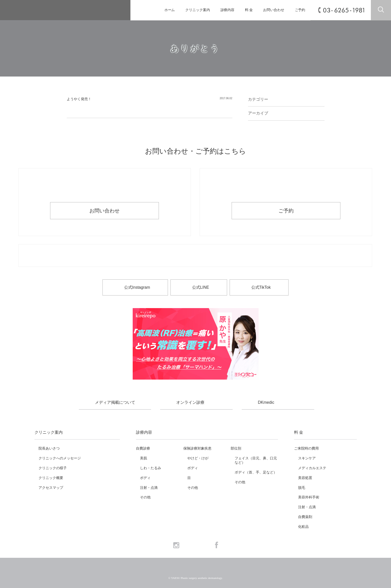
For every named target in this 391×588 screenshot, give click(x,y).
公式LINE (201, 287)
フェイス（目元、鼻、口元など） (256, 460)
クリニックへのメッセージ (60, 458)
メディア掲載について (115, 402)
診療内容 (228, 10)
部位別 (236, 448)
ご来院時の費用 (306, 448)
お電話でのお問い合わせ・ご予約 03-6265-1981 (195, 256)
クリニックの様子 (53, 468)
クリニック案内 (198, 10)
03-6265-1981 (344, 10)
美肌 (144, 458)
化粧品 (303, 527)
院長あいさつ (49, 448)
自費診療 (143, 448)
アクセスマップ (51, 488)
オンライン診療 (190, 402)
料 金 (249, 10)
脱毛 (302, 488)
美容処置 (305, 478)
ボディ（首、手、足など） (256, 472)
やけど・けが (198, 458)
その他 (145, 497)
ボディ (145, 478)
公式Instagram (137, 287)
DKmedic (266, 402)
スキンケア (307, 458)
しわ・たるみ (151, 468)
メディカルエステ (312, 468)
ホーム (170, 10)
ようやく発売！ (79, 99)
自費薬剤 (305, 517)
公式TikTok (261, 287)
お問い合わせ (274, 10)
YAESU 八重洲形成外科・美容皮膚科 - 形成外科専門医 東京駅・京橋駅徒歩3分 (62, 10)
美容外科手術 (309, 497)
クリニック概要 (51, 478)
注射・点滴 (149, 488)
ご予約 (300, 10)
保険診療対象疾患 (197, 448)
